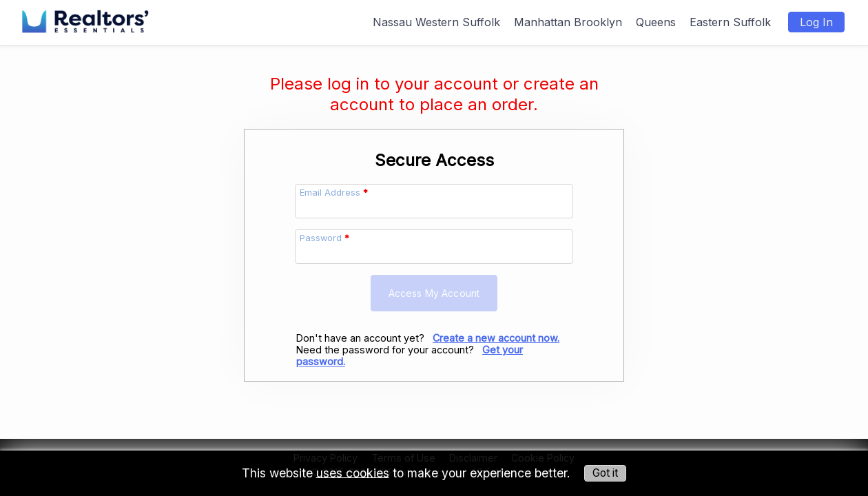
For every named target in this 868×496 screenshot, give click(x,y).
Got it (605, 473)
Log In (816, 22)
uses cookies (353, 472)
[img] (85, 15)
